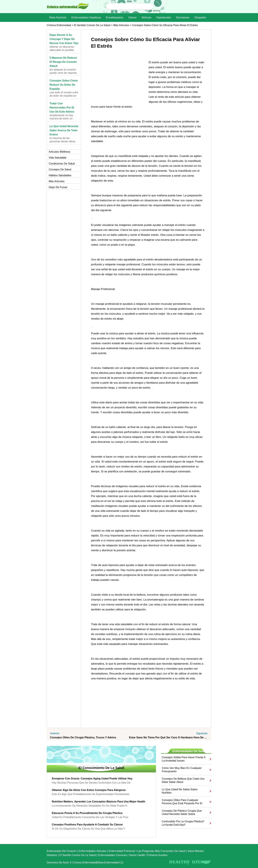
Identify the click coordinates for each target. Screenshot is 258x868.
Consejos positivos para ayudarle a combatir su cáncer (87, 825)
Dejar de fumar (58, 187)
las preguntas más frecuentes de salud (161, 851)
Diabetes (52, 855)
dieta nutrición (58, 17)
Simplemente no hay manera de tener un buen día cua (61, 119)
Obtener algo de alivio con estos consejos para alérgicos (89, 790)
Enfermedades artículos (93, 851)
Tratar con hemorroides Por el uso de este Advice (62, 108)
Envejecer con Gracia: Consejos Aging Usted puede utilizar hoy (92, 779)
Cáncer (132, 17)
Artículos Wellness (59, 152)
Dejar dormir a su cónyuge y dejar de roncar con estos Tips (64, 39)
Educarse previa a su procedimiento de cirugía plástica (87, 813)
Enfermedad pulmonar (122, 851)
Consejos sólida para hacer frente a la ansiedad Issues (184, 759)
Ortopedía (200, 17)
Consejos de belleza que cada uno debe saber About (183, 780)
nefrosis (147, 17)
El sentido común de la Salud (92, 25)
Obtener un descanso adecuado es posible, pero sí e (62, 50)
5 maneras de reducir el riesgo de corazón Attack (63, 62)
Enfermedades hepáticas (86, 17)
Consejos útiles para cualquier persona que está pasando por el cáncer (182, 802)
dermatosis (183, 17)
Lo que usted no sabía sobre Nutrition (180, 791)
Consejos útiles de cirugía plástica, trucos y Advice (83, 737)
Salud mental (195, 851)
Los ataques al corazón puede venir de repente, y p (63, 73)
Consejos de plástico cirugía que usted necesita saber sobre (182, 812)
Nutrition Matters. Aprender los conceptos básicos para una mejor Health (99, 802)
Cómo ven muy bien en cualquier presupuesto (182, 770)
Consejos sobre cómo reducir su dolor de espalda (64, 85)
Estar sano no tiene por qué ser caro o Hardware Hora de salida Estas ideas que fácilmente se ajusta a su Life (168, 737)
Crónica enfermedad (59, 25)
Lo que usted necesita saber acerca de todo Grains (64, 130)
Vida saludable (58, 158)
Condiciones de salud (62, 164)
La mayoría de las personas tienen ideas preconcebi (62, 141)
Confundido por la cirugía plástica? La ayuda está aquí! (183, 823)
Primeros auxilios (157, 855)
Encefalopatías (115, 17)
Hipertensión (164, 17)
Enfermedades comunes (112, 855)
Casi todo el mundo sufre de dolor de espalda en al (64, 96)
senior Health (137, 855)
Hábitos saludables (60, 175)
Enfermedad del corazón (62, 851)
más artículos (121, 25)
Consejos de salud (60, 169)
